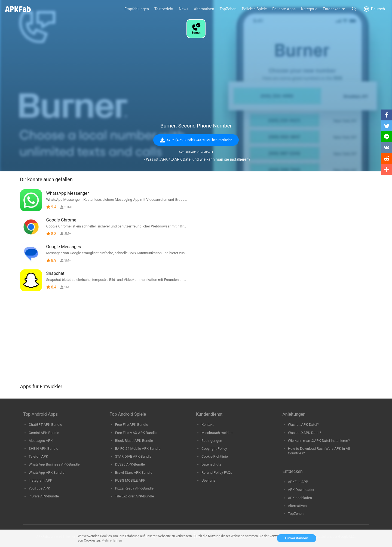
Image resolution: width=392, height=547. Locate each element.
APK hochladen (300, 498)
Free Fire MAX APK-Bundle (136, 433)
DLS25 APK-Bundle (130, 464)
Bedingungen (212, 441)
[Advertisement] (196, 81)
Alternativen (297, 506)
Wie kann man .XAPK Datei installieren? (319, 441)
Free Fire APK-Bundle (132, 425)
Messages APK (41, 441)
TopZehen (296, 514)
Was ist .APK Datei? (303, 425)
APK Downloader (301, 490)
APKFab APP (298, 482)
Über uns (208, 480)
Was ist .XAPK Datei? (304, 433)
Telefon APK (38, 456)
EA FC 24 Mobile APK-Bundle (138, 449)
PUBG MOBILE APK (130, 480)
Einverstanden (297, 538)
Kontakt (208, 425)
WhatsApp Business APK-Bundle (54, 464)
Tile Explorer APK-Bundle (135, 496)
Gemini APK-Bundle (44, 433)
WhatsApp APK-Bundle (46, 472)
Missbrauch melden (217, 433)
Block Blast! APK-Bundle (134, 441)
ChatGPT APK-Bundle (45, 425)
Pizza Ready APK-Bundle (134, 488)
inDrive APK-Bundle (44, 496)
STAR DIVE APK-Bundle (133, 456)
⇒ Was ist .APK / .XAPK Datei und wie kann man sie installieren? (196, 159)
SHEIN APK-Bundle (43, 449)
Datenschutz (211, 464)
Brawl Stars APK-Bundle (134, 472)
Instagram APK (40, 480)
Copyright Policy (214, 449)
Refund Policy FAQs (217, 472)
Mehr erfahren (112, 540)
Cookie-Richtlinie (215, 456)
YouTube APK (39, 488)
